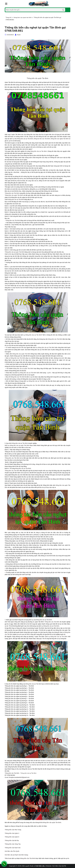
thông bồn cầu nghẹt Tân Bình (60, 139)
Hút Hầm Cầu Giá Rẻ (59, 866)
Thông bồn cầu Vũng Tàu (13, 844)
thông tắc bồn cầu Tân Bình (42, 139)
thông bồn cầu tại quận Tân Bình (23, 368)
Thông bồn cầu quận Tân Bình (37, 78)
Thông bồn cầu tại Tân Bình (28, 773)
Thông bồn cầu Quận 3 (12, 833)
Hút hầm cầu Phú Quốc (12, 851)
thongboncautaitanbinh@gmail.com (19, 777)
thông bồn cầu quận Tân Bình (21, 354)
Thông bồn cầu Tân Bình (12, 193)
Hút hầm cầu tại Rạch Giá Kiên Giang (16, 855)
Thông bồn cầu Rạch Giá (13, 848)
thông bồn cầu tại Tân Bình (43, 87)
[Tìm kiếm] (63, 10)
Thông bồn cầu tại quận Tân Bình (15, 252)
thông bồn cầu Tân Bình (55, 339)
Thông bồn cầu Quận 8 (12, 837)
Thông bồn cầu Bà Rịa (12, 840)
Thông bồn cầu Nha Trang (13, 830)
